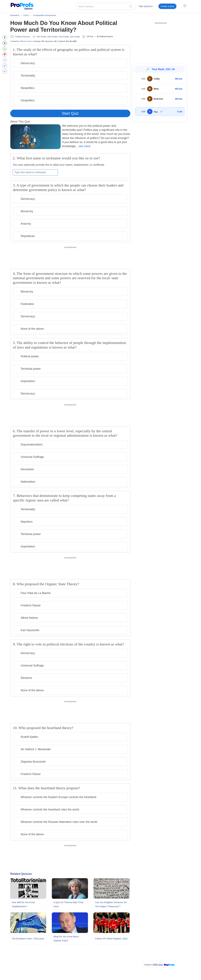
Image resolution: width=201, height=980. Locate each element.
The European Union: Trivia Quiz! (28, 939)
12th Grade (75, 37)
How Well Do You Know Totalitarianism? (23, 904)
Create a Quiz (167, 6)
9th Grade (42, 37)
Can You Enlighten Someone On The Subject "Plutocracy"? (111, 904)
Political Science (23, 37)
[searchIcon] (131, 6)
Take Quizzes (146, 6)
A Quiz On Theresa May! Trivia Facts (68, 904)
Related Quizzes (21, 874)
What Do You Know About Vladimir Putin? (66, 939)
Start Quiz (70, 113)
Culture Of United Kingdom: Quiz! (111, 939)
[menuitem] (146, 7)
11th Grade (64, 37)
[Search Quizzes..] (105, 6)
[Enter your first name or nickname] (35, 172)
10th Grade (52, 37)
